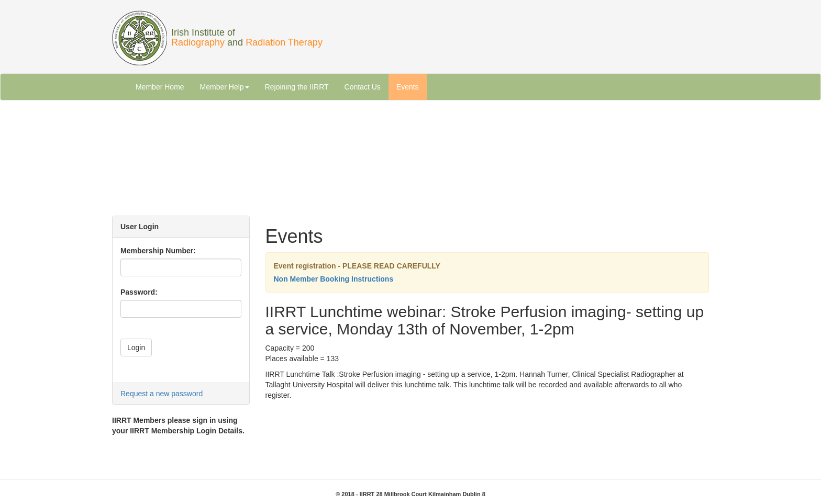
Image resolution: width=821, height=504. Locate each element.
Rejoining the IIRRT (297, 87)
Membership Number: (158, 251)
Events (408, 87)
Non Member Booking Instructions (334, 279)
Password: (139, 292)
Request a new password (162, 394)
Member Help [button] (225, 87)
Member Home (160, 87)
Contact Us (363, 87)
